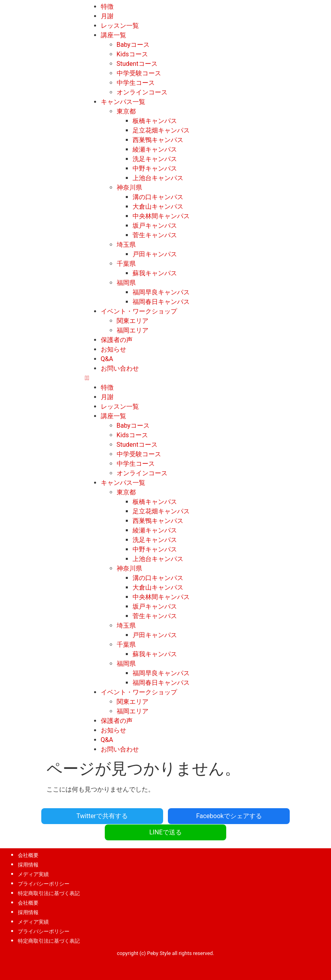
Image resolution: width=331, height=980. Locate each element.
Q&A (107, 359)
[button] (207, 378)
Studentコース (137, 64)
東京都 (126, 111)
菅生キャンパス (155, 235)
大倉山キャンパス (158, 207)
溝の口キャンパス (158, 197)
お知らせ (114, 349)
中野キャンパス (155, 168)
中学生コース (136, 83)
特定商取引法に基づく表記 (49, 877)
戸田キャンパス (155, 254)
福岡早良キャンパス (161, 292)
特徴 (107, 7)
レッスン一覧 (120, 26)
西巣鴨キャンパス (158, 140)
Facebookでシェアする (165, 816)
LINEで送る (270, 816)
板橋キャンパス (155, 121)
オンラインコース (142, 92)
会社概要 (28, 839)
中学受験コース (139, 73)
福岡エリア (133, 330)
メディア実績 (33, 858)
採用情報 (28, 848)
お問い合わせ (120, 368)
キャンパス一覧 (123, 102)
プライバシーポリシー (44, 867)
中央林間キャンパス (161, 216)
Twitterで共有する (61, 816)
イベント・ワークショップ (139, 311)
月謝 (107, 16)
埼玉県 (126, 245)
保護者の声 (117, 340)
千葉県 (126, 264)
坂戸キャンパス (155, 226)
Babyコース (133, 45)
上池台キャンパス (158, 178)
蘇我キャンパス (155, 273)
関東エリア (133, 321)
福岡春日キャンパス (161, 302)
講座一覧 (114, 35)
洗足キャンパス (155, 159)
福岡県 (126, 283)
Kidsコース (132, 54)
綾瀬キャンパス (155, 149)
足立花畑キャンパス (161, 130)
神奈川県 (129, 187)
